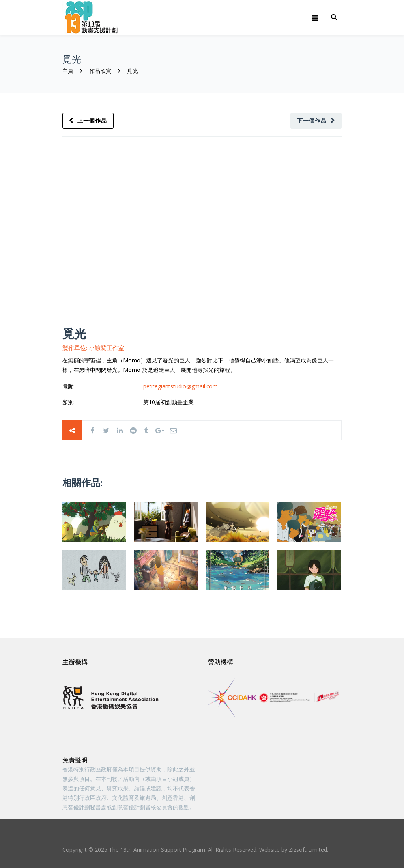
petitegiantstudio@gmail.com (180, 386)
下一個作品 (311, 120)
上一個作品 (93, 120)
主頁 (69, 71)
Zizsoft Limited (308, 850)
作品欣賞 (100, 71)
